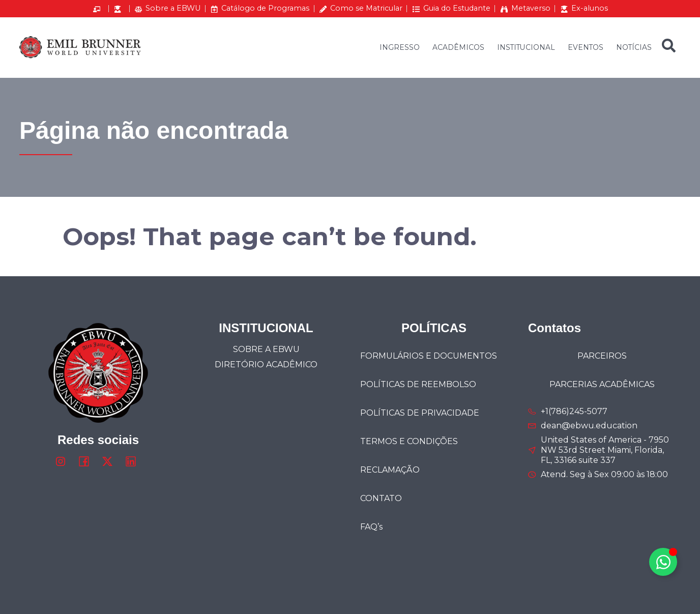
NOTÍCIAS (634, 47)
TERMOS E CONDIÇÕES (409, 441)
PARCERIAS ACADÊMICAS (602, 384)
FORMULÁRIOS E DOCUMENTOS (429, 356)
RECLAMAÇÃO (390, 470)
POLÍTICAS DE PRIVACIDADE (420, 413)
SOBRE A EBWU (266, 349)
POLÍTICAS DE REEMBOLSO (418, 384)
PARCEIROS (602, 356)
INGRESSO (400, 47)
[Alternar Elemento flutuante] (663, 562)
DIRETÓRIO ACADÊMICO (266, 364)
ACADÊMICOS (458, 47)
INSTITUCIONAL (526, 47)
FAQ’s (371, 527)
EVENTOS (586, 47)
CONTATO (381, 498)
